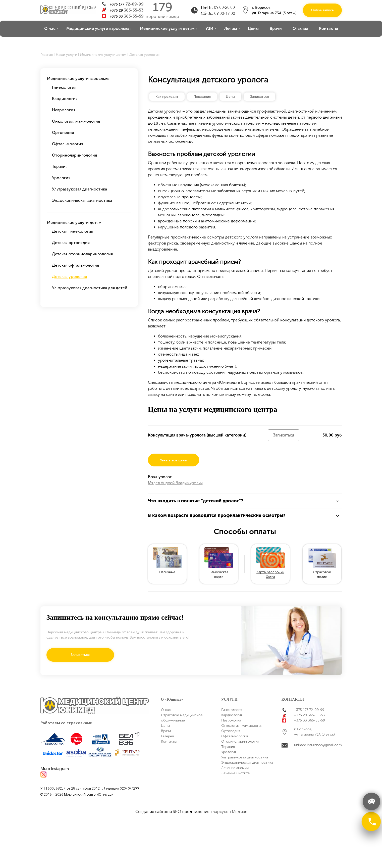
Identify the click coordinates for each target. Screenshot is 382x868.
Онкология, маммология (76, 121)
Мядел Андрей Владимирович (175, 483)
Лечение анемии (235, 768)
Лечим (231, 29)
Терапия (60, 166)
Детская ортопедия (71, 243)
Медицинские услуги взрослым (98, 29)
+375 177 (127, 4)
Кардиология (65, 99)
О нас (50, 29)
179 (163, 7)
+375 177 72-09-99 (309, 710)
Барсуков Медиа (229, 811)
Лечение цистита (235, 773)
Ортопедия (63, 133)
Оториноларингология (74, 155)
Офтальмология (68, 144)
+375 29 (127, 10)
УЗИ (209, 29)
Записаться (260, 97)
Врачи (276, 29)
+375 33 (127, 16)
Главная (47, 55)
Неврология (64, 110)
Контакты (329, 29)
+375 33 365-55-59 (310, 720)
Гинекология (64, 87)
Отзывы (300, 29)
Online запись (322, 10)
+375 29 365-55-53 (310, 715)
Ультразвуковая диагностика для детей (90, 288)
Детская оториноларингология (82, 254)
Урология (61, 178)
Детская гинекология (73, 231)
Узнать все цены (174, 460)
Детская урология (69, 277)
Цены (253, 29)
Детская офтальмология (75, 265)
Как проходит (167, 97)
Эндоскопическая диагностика (82, 200)
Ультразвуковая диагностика (79, 189)
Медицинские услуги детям (167, 29)
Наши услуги (66, 55)
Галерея (167, 736)
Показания (202, 97)
